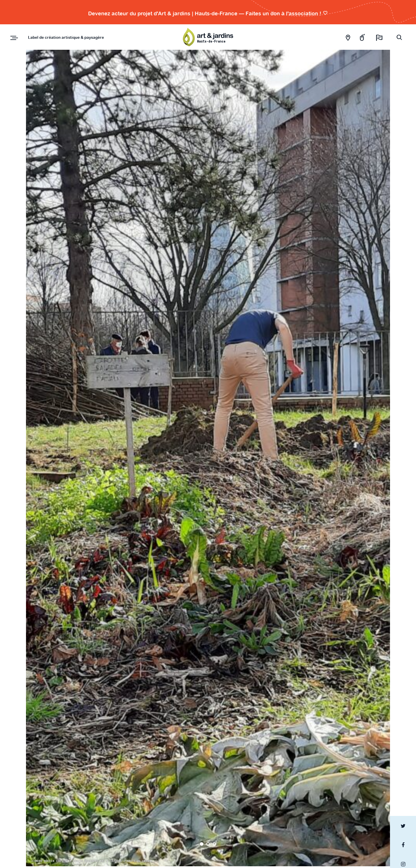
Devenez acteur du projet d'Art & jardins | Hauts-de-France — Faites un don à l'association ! (208, 13)
